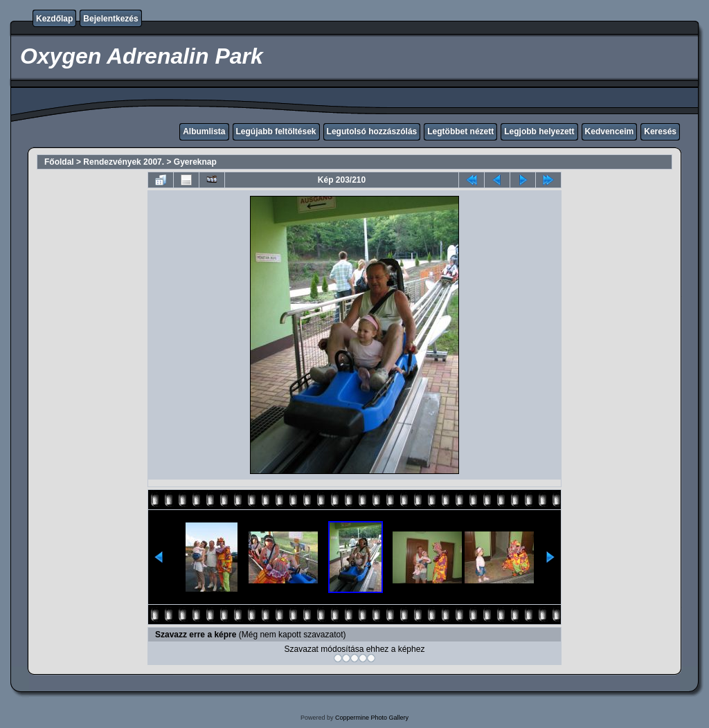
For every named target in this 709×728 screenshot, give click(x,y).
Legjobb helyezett (539, 131)
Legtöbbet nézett (460, 131)
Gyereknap (195, 162)
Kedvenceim (610, 131)
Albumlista (204, 131)
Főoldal (59, 162)
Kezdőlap (54, 19)
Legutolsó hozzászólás (372, 131)
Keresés (660, 131)
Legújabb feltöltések (276, 131)
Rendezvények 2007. (124, 162)
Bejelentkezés (110, 19)
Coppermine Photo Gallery (372, 718)
